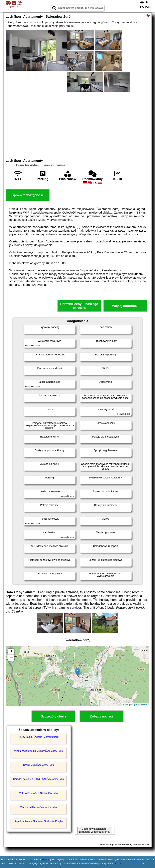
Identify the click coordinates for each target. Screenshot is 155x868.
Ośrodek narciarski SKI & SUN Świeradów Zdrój (39, 779)
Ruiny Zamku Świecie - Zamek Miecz (39, 737)
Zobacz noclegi (102, 716)
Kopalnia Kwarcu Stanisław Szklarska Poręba (39, 821)
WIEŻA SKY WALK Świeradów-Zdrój (39, 793)
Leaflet (125, 704)
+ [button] (11, 652)
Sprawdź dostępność (28, 195)
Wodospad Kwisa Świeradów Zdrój (39, 807)
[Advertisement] (78, 125)
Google (46, 860)
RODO (118, 864)
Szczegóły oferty (53, 716)
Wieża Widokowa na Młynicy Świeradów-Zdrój (39, 751)
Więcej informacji (125, 306)
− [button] (11, 658)
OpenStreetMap (140, 704)
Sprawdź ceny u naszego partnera (79, 306)
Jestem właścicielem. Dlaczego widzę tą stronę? (95, 830)
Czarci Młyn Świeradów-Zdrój (39, 765)
